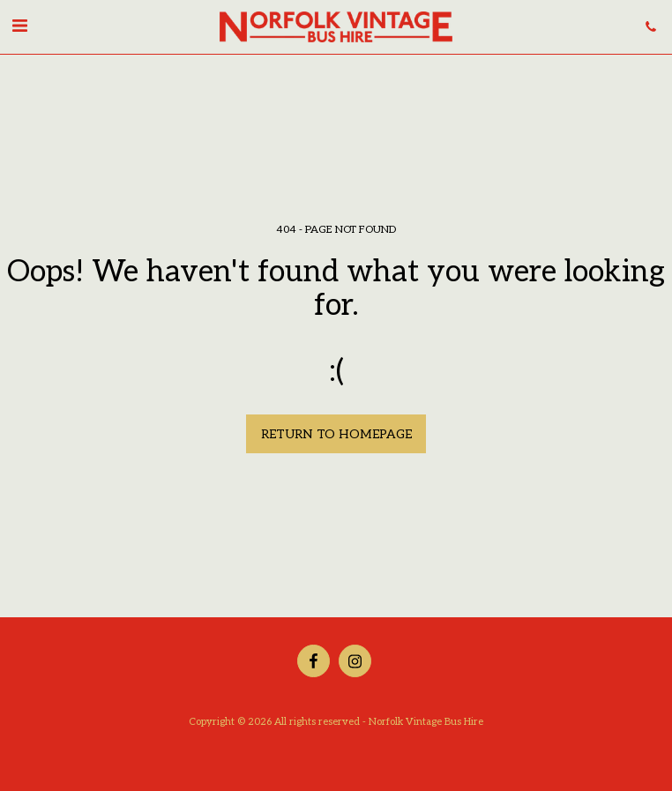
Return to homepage (336, 434)
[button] (19, 26)
